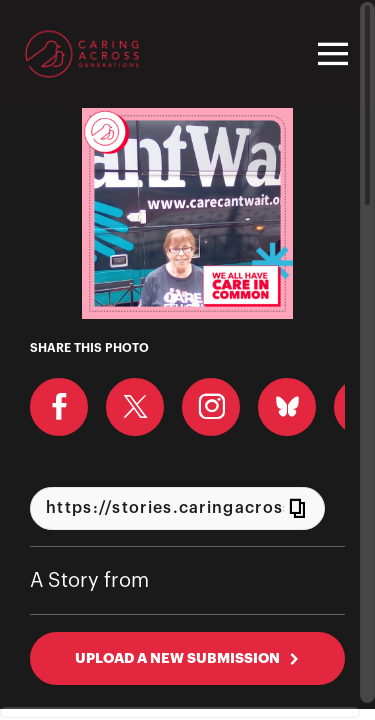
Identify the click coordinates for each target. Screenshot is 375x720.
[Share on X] (135, 407)
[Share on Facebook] (59, 407)
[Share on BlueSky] (287, 407)
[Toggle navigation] (330, 54)
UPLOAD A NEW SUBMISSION (187, 658)
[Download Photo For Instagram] (211, 407)
